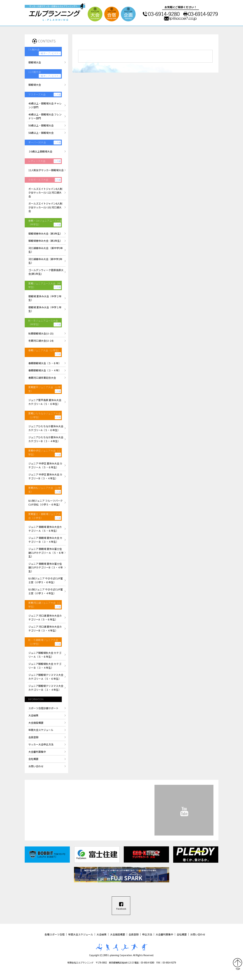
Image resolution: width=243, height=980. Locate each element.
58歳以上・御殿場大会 (41, 133)
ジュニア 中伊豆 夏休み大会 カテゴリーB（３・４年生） (45, 476)
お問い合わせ (36, 766)
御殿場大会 (35, 62)
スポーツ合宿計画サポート (43, 708)
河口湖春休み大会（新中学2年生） (45, 261)
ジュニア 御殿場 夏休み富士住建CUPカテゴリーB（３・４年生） (46, 567)
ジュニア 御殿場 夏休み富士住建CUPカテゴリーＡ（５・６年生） (46, 553)
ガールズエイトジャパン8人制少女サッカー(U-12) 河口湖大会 (45, 193)
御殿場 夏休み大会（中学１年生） (45, 309)
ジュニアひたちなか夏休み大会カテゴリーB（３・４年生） (46, 439)
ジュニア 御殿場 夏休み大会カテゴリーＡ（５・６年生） (45, 529)
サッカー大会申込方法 (41, 744)
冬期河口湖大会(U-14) (41, 341)
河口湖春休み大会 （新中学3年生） (46, 250)
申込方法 (147, 934)
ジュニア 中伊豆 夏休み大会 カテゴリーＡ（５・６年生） (45, 465)
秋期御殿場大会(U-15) (41, 333)
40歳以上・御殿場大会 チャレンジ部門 (45, 105)
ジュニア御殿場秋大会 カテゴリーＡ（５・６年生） (45, 655)
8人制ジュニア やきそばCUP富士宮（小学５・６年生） (46, 580)
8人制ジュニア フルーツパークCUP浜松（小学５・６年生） (46, 503)
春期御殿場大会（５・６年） (45, 363)
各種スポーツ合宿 (55, 934)
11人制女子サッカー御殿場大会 (46, 170)
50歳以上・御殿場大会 (41, 125)
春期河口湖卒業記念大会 (42, 378)
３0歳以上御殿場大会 (40, 151)
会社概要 (33, 759)
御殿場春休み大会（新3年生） (45, 233)
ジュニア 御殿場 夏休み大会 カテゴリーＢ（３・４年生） (45, 540)
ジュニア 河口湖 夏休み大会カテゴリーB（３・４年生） (45, 628)
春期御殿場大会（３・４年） (45, 370)
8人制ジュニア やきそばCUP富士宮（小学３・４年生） (46, 591)
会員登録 (33, 737)
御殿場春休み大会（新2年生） (45, 241)
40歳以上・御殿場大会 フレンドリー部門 (45, 116)
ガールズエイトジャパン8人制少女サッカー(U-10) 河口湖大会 (45, 207)
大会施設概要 (36, 723)
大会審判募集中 (37, 752)
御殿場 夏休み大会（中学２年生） (45, 298)
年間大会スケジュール (41, 730)
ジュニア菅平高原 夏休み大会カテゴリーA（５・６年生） (45, 402)
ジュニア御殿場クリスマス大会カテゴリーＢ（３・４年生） (46, 688)
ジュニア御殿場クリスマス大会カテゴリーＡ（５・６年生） (46, 677)
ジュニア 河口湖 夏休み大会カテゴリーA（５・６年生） (45, 617)
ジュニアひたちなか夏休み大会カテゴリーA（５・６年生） (46, 428)
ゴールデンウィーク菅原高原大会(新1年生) (46, 272)
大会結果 (33, 715)
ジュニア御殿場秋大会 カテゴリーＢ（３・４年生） (45, 666)
